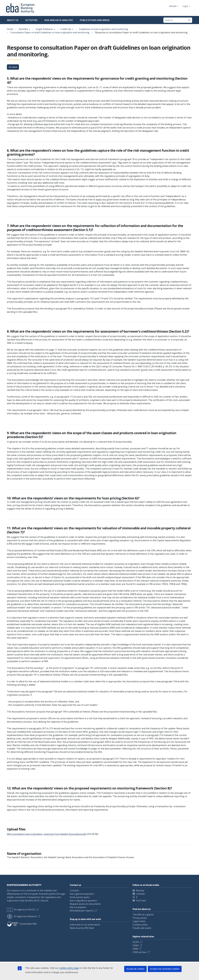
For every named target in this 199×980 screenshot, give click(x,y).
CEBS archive (139, 952)
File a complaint (78, 907)
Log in (185, 6)
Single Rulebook (44, 29)
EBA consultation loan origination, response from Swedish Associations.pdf (46, 834)
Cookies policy (140, 925)
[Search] (189, 20)
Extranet (173, 6)
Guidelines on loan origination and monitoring (103, 29)
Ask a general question (82, 894)
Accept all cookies (135, 969)
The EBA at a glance (143, 915)
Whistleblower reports (82, 911)
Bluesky (140, 890)
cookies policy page (69, 968)
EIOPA (136, 942)
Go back (13, 67)
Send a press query (80, 897)
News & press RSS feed (82, 928)
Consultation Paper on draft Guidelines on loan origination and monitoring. (50, 32)
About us (13, 20)
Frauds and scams (142, 928)
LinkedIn (141, 894)
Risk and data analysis (59, 20)
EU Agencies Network (22, 916)
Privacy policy (140, 918)
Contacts (74, 890)
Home (10, 29)
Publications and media (95, 20)
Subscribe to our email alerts (85, 925)
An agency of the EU (21, 909)
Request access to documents (85, 904)
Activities (31, 20)
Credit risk (66, 29)
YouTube (141, 901)
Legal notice (139, 921)
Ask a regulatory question (83, 901)
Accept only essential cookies (165, 969)
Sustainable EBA (22, 924)
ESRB (135, 949)
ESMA (136, 945)
